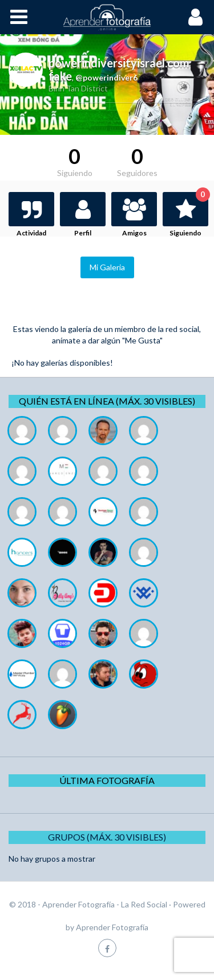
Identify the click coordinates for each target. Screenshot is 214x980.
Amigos (134, 233)
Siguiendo (189, 215)
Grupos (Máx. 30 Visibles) (107, 837)
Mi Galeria (107, 267)
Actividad (31, 233)
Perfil (83, 233)
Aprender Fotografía (112, 927)
